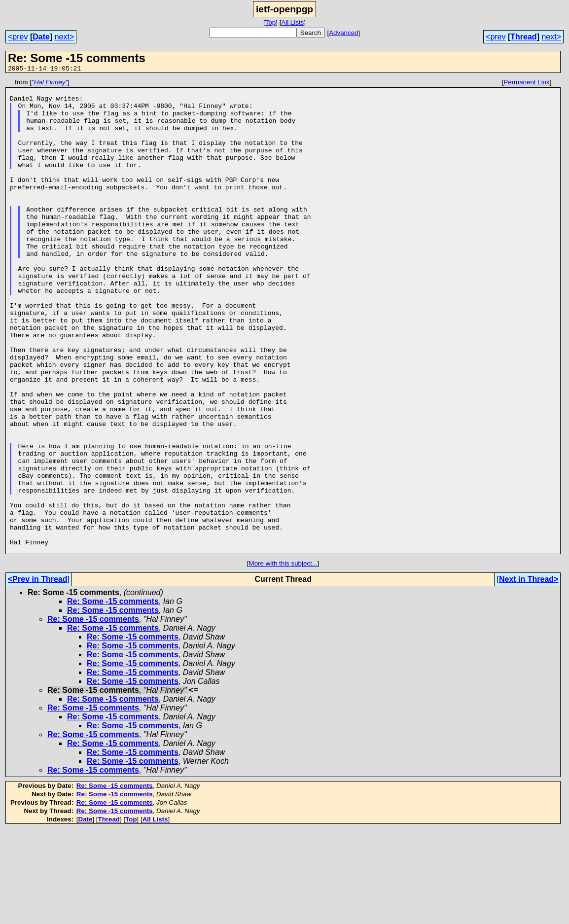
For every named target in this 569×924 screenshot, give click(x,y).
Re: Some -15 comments (113, 696)
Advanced (343, 33)
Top (271, 22)
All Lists (292, 22)
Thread (523, 37)
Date (41, 37)
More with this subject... (283, 658)
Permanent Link (526, 84)
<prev (18, 37)
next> (65, 37)
